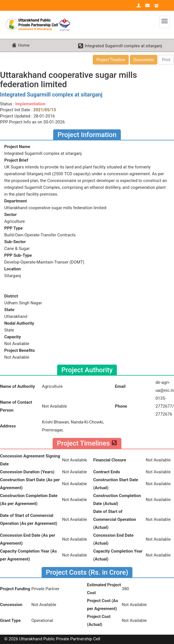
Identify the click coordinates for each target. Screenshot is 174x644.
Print (166, 60)
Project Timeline (111, 60)
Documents (144, 60)
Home (24, 45)
